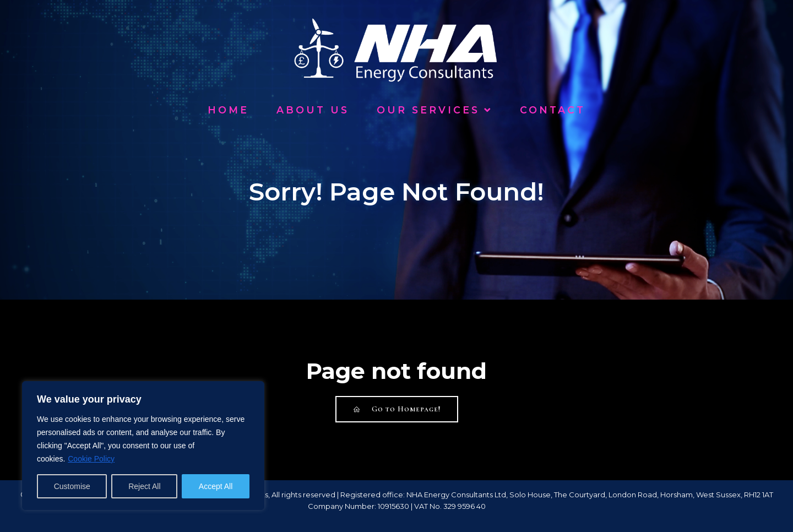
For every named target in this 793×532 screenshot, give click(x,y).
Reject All (144, 486)
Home (228, 110)
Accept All (216, 486)
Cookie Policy (91, 459)
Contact (553, 110)
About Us (313, 110)
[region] (143, 446)
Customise (72, 486)
